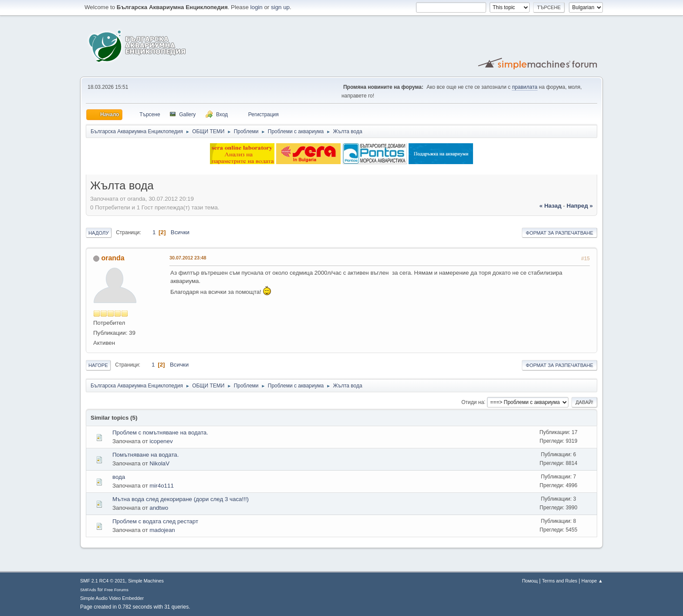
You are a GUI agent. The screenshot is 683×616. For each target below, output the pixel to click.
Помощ (530, 581)
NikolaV (159, 463)
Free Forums (116, 590)
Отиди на (473, 402)
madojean (162, 530)
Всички (180, 232)
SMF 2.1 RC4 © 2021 (103, 581)
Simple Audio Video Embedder (112, 598)
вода (119, 477)
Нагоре (98, 365)
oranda (113, 258)
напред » (580, 206)
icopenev (161, 441)
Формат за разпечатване (560, 233)
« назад (550, 206)
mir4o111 (162, 486)
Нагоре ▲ (592, 581)
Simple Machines (146, 581)
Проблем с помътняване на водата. (160, 433)
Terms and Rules (560, 581)
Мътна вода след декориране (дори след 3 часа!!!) (181, 499)
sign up (280, 7)
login (257, 7)
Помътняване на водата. (145, 455)
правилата (524, 87)
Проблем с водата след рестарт (155, 521)
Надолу (99, 233)
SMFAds (88, 590)
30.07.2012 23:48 (188, 258)
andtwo (159, 508)
